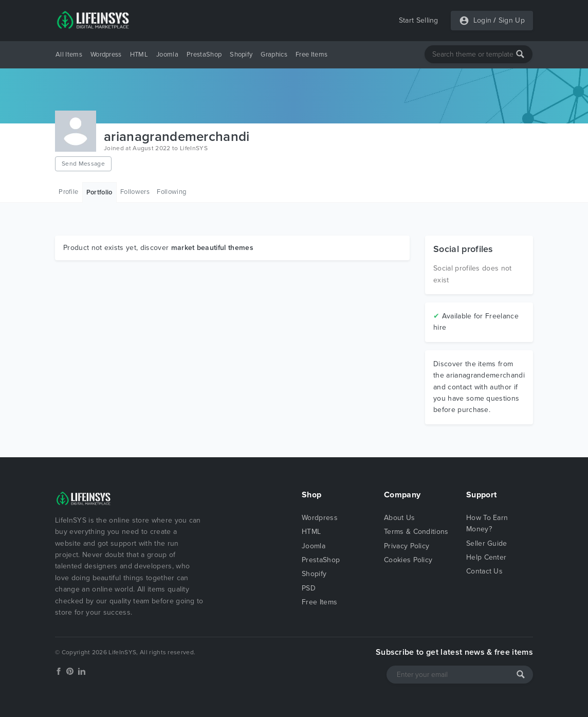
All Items (69, 55)
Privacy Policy (407, 546)
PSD (309, 588)
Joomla (167, 55)
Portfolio (99, 192)
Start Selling (419, 20)
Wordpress (106, 55)
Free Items (311, 55)
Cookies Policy (408, 560)
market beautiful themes (212, 248)
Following (171, 192)
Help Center (486, 557)
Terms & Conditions (416, 532)
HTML (139, 55)
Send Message (83, 164)
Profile (68, 192)
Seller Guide (487, 543)
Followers (135, 192)
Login (483, 20)
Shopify (241, 55)
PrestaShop (204, 55)
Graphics (274, 55)
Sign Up (512, 20)
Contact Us (484, 571)
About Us (400, 518)
